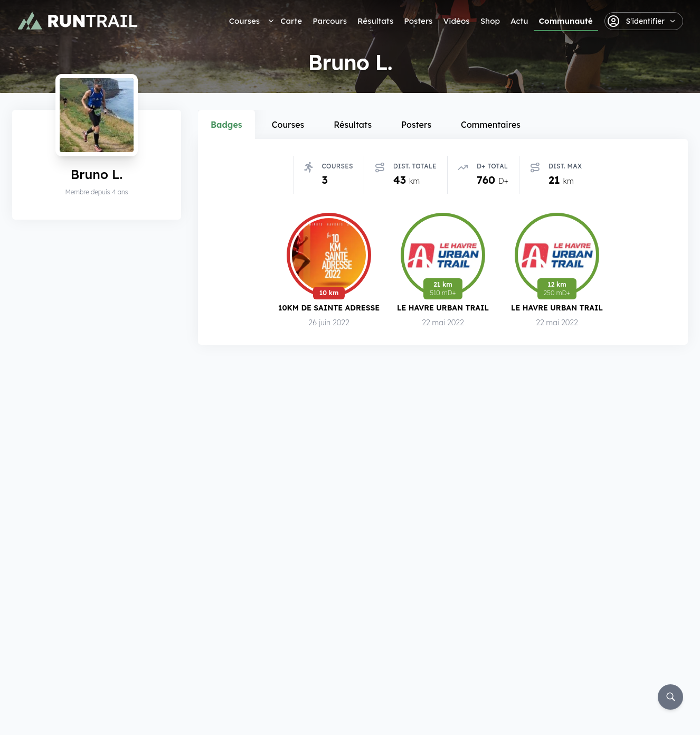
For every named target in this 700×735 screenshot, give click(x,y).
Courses (244, 21)
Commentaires (491, 125)
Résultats (375, 21)
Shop (490, 21)
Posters (418, 21)
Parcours (330, 21)
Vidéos (456, 21)
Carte (291, 21)
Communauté (566, 21)
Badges (226, 125)
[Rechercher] (670, 697)
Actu (519, 21)
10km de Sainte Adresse (329, 308)
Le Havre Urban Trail (443, 308)
